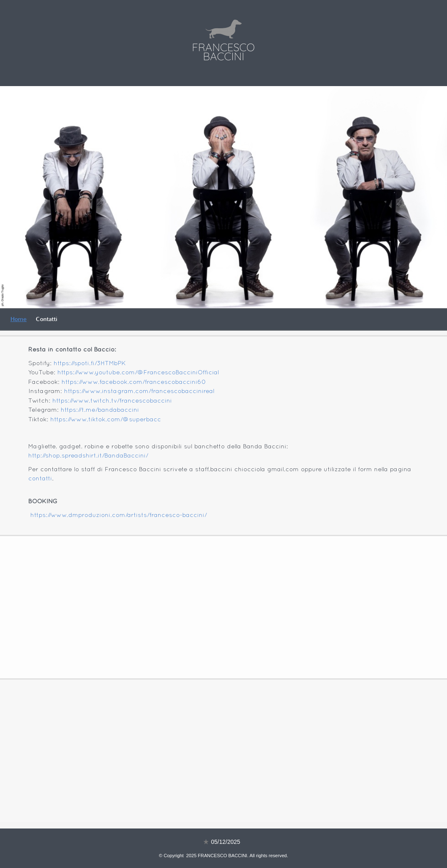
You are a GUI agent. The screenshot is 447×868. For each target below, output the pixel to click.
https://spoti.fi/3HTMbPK (90, 364)
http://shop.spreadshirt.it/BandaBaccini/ (88, 456)
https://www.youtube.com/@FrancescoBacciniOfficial (138, 373)
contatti (40, 479)
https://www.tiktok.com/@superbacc (106, 420)
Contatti (47, 319)
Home (19, 319)
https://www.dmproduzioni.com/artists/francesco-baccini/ (119, 515)
